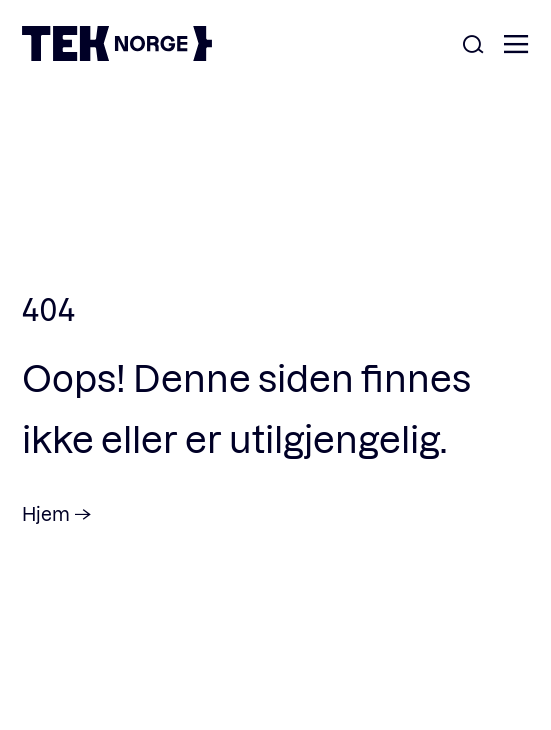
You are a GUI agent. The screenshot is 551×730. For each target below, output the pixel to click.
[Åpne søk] (473, 45)
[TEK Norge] (117, 54)
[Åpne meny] (516, 45)
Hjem (46, 513)
